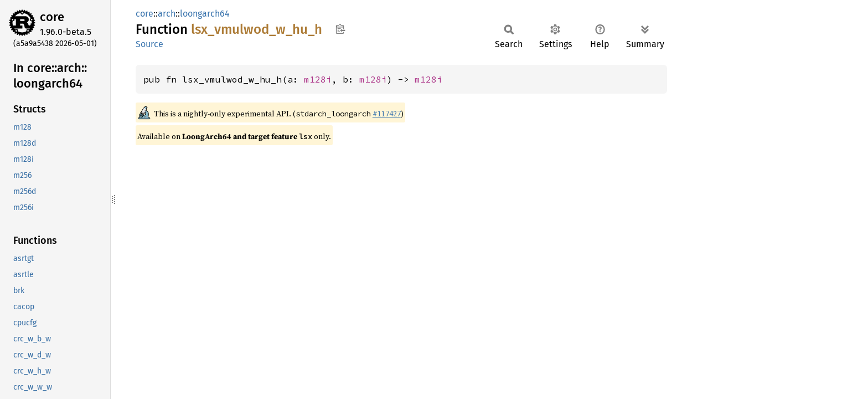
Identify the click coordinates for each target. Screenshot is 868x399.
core (52, 17)
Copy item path (340, 29)
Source (149, 44)
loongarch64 (205, 14)
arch (167, 14)
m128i (318, 79)
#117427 (387, 114)
